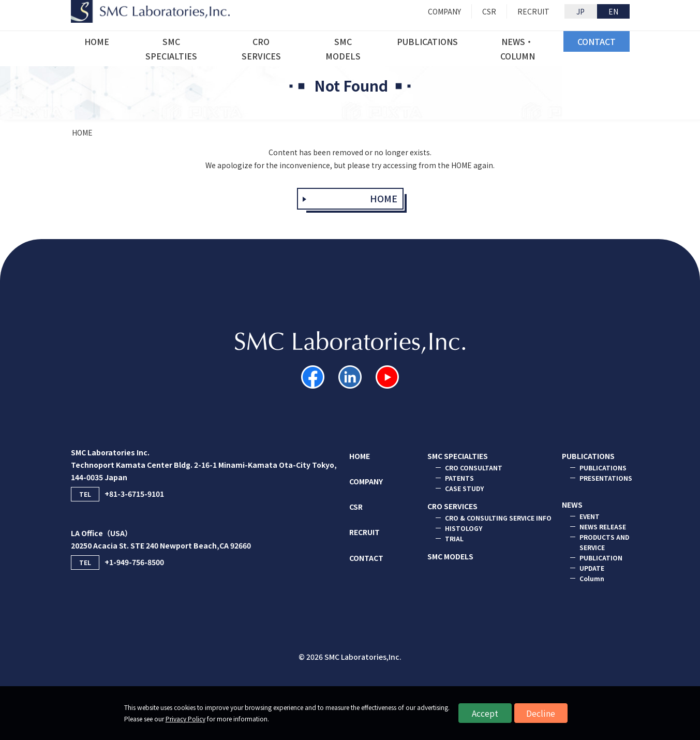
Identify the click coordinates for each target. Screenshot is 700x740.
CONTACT (366, 558)
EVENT (590, 516)
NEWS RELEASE (603, 527)
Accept (485, 713)
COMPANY (366, 481)
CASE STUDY (464, 488)
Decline (541, 713)
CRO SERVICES (452, 506)
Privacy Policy (185, 719)
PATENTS (459, 478)
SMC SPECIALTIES (458, 456)
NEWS (572, 505)
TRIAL (454, 538)
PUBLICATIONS (588, 456)
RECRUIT (364, 532)
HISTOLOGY (464, 528)
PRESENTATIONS (606, 478)
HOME (82, 132)
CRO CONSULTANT (474, 468)
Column (592, 578)
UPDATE (592, 568)
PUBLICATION (601, 558)
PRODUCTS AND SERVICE (604, 542)
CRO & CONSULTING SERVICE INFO (498, 518)
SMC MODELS (450, 556)
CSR (356, 507)
